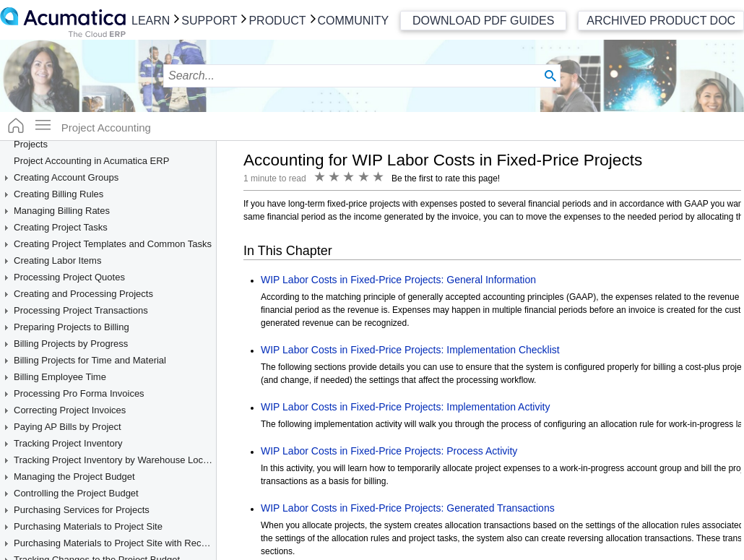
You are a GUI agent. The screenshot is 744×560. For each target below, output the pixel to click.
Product (277, 21)
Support (209, 21)
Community (354, 21)
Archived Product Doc (661, 21)
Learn (151, 21)
